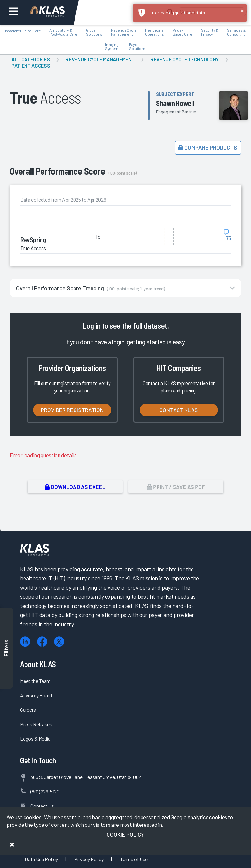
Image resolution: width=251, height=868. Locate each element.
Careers (28, 710)
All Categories (31, 59)
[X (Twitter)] (59, 642)
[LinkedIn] (25, 642)
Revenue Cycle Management (100, 59)
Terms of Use (134, 859)
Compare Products (208, 147)
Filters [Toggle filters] (7, 648)
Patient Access (31, 66)
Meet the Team (35, 681)
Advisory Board (36, 695)
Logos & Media (35, 738)
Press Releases (36, 724)
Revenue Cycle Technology (185, 59)
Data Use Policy (41, 859)
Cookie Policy (125, 834)
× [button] (242, 10)
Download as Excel (75, 487)
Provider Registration (72, 410)
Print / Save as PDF (176, 487)
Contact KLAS (179, 410)
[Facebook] (42, 642)
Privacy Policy (89, 859)
